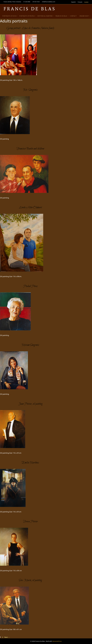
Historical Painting (46, 16)
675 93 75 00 (36, 2)
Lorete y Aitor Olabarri (30, 208)
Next (7, 637)
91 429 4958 (27, 2)
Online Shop (85, 16)
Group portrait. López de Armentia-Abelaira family (30, 28)
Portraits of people (28, 16)
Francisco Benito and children (30, 149)
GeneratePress (57, 641)
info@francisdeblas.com (49, 2)
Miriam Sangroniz (30, 345)
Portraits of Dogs (10, 16)
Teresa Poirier (30, 522)
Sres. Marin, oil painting (30, 580)
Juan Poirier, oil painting (30, 404)
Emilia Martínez (30, 463)
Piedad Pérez (30, 286)
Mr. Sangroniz (30, 90)
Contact (73, 16)
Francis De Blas (30, 9)
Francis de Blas (62, 16)
